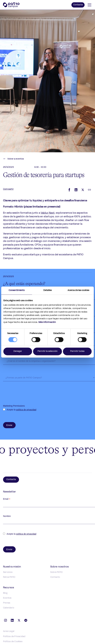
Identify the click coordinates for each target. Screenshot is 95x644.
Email (7, 499)
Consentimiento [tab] (17, 290)
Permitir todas (77, 351)
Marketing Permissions (14, 406)
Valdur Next (48, 213)
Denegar (18, 351)
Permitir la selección (47, 351)
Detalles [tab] (47, 290)
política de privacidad (26, 410)
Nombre (7, 516)
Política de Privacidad (14, 637)
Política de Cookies (13, 642)
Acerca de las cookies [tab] (78, 290)
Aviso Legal (9, 631)
